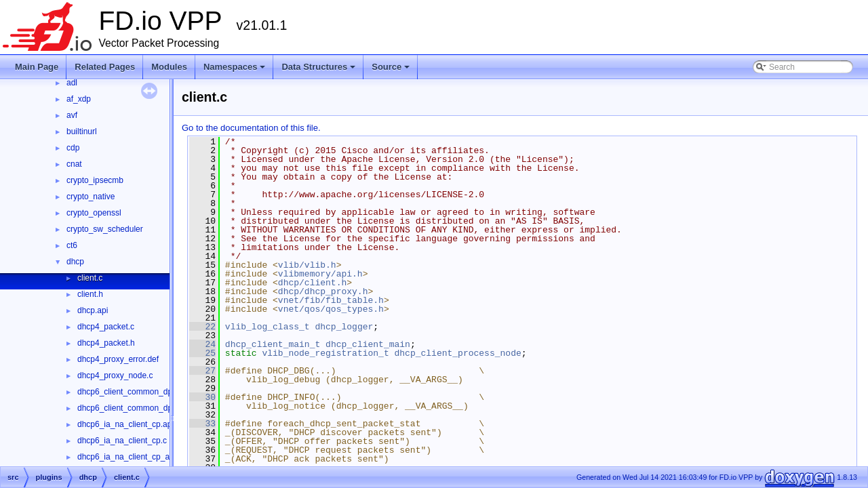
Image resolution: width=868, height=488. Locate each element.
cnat (74, 164)
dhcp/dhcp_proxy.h (323, 291)
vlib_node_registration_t (325, 353)
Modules (169, 67)
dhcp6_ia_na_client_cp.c (122, 441)
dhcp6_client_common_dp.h (128, 408)
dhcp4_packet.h (106, 343)
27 (202, 371)
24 (202, 344)
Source (392, 70)
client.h (90, 294)
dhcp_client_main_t (273, 344)
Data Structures (319, 70)
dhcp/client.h (312, 283)
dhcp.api (93, 310)
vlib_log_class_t (268, 327)
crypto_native (91, 197)
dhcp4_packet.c (106, 327)
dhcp (75, 262)
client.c (90, 278)
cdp (73, 148)
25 (202, 353)
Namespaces (236, 70)
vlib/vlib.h (307, 265)
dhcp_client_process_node (457, 353)
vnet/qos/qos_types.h (331, 309)
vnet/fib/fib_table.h (331, 300)
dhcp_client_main (368, 344)
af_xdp (79, 99)
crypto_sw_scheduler (105, 229)
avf (72, 115)
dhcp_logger (344, 327)
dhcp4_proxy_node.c (115, 375)
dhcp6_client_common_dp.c (128, 392)
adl (72, 83)
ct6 (72, 245)
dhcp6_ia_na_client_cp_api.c (130, 457)
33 (202, 424)
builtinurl (82, 131)
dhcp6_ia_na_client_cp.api (125, 424)
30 (202, 397)
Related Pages (105, 67)
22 (202, 327)
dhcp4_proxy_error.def (118, 359)
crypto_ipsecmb (95, 180)
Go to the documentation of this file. (251, 128)
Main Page (37, 67)
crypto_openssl (94, 213)
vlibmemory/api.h (320, 274)
